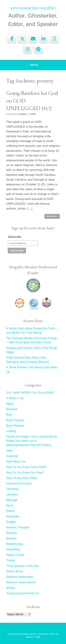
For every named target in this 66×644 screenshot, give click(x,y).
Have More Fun (16, 462)
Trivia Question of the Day (22, 566)
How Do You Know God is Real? (26, 467)
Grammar (12, 456)
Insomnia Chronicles (19, 483)
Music (10, 505)
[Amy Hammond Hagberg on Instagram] (28, 49)
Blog (9, 415)
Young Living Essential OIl (22, 593)
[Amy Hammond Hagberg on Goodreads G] (54, 39)
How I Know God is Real (21, 478)
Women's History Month (21, 582)
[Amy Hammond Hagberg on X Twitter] (22, 39)
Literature (12, 494)
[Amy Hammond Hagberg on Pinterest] (38, 49)
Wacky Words (15, 571)
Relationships (15, 544)
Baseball (12, 409)
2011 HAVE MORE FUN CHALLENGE (30, 393)
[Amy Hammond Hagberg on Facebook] (12, 39)
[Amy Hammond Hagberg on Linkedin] (44, 39)
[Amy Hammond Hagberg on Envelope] (33, 39)
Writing (11, 588)
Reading (11, 533)
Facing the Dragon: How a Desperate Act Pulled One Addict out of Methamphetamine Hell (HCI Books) (32, 441)
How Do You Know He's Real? (25, 473)
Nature (10, 511)
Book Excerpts (15, 420)
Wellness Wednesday (20, 577)
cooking (11, 431)
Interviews (12, 489)
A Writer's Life (15, 398)
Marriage (12, 500)
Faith (9, 451)
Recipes (11, 538)
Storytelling (13, 549)
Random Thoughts (18, 527)
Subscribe (15, 237)
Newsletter (13, 516)
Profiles (11, 522)
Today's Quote (15, 555)
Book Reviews (15, 426)
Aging (10, 404)
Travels (11, 560)
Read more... (52, 216)
